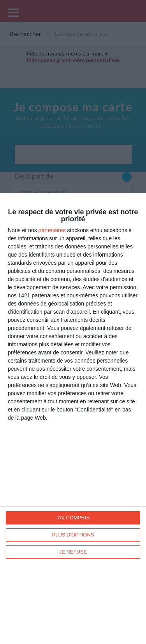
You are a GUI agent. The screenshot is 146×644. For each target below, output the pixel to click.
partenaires (52, 230)
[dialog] (73, 419)
